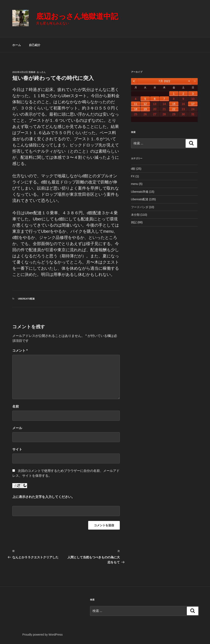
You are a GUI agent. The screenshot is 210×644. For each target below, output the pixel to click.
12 (145, 104)
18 (136, 109)
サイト (17, 449)
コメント (20, 351)
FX (133, 176)
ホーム (17, 45)
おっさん (41, 72)
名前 (16, 406)
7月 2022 (164, 81)
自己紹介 (35, 45)
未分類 (135, 215)
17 (193, 104)
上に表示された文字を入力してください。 (43, 497)
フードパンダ (140, 207)
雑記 (134, 222)
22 (174, 109)
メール (17, 428)
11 (136, 104)
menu (135, 184)
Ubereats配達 (26, 299)
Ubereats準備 (140, 192)
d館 (133, 169)
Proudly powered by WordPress (43, 635)
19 (145, 109)
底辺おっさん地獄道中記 (77, 16)
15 (174, 104)
